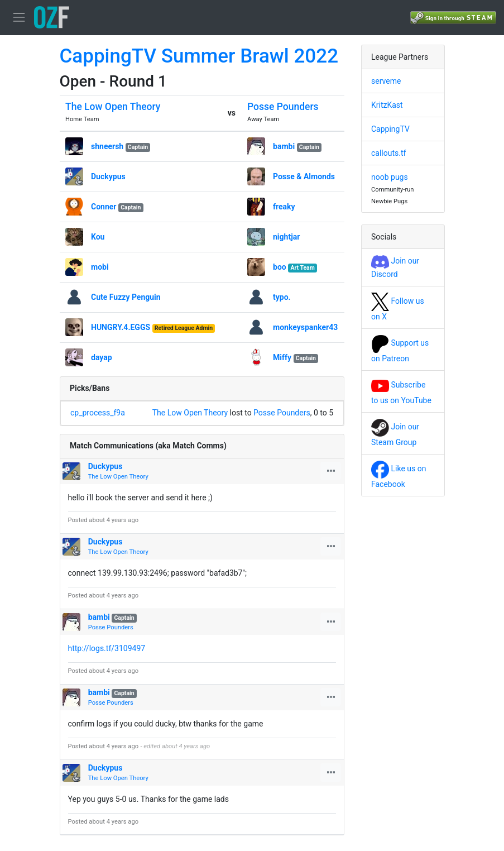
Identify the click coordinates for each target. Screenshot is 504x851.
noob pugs (390, 177)
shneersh (107, 146)
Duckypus (108, 176)
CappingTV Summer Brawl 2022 (199, 56)
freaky (284, 207)
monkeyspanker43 (305, 327)
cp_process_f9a (98, 413)
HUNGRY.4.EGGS (121, 327)
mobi (100, 267)
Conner (104, 207)
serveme (386, 81)
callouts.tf (388, 153)
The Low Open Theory (113, 107)
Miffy (282, 357)
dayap (102, 357)
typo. (282, 297)
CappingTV (390, 129)
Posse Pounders (283, 107)
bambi (284, 146)
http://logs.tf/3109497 (107, 648)
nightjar (286, 237)
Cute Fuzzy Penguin (126, 297)
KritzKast (387, 105)
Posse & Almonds (304, 176)
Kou (98, 237)
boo (280, 267)
